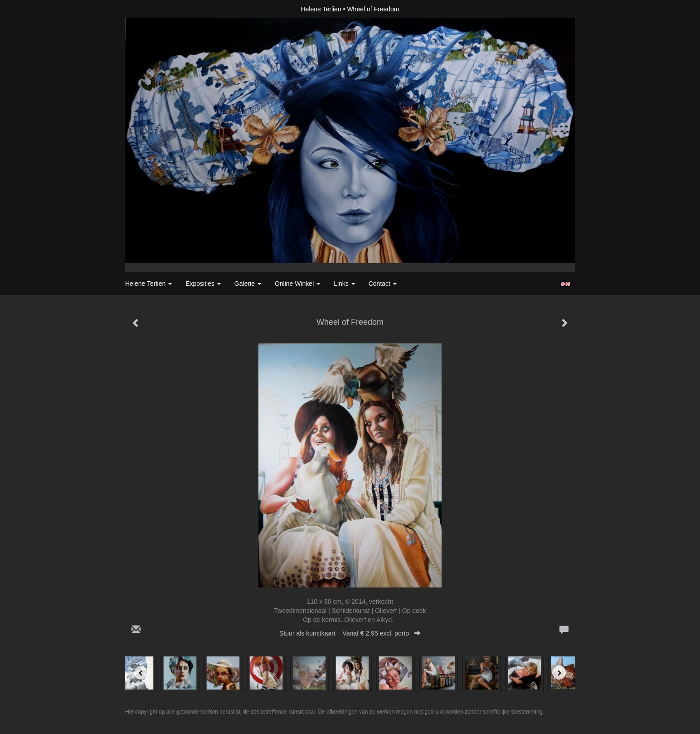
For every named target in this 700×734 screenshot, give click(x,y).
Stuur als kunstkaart (350, 633)
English (566, 284)
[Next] (559, 673)
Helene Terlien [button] (148, 284)
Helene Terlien (321, 9)
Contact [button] (383, 284)
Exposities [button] (203, 284)
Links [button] (344, 284)
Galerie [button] (248, 284)
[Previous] (141, 673)
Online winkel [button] (297, 284)
